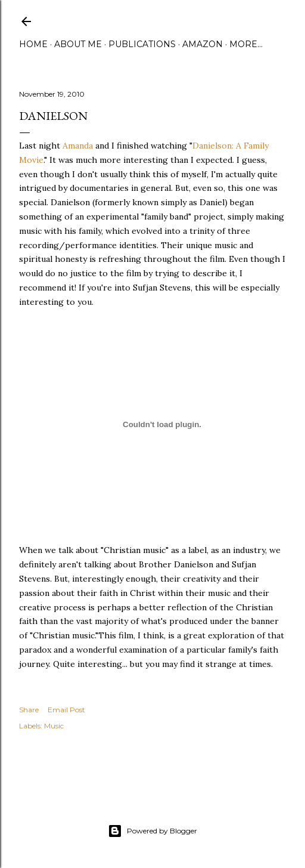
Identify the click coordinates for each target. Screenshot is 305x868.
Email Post (66, 710)
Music (54, 726)
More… (246, 44)
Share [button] (29, 710)
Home (33, 44)
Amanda (78, 146)
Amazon (203, 44)
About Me (78, 44)
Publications (142, 44)
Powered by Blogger (152, 831)
